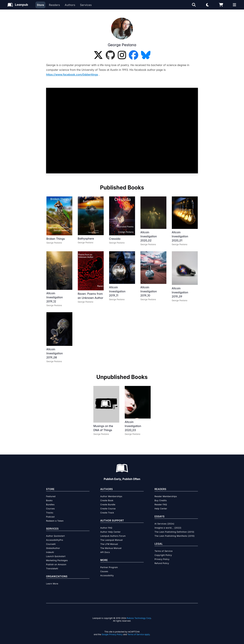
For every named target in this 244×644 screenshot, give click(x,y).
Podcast (50, 517)
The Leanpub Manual (111, 540)
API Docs (105, 552)
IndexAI (50, 552)
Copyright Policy (163, 555)
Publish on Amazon (56, 564)
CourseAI (51, 544)
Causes (104, 571)
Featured (51, 496)
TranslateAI (52, 569)
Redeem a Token (55, 521)
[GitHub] (110, 55)
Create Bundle (108, 505)
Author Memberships (111, 496)
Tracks (50, 513)
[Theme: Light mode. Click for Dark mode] (207, 5)
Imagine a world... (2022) (168, 528)
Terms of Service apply (139, 634)
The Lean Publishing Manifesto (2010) (175, 536)
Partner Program (109, 567)
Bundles (50, 505)
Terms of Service (164, 551)
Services (86, 5)
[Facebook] (134, 55)
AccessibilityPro (55, 540)
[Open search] (194, 5)
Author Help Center (110, 532)
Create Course (108, 509)
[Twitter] (98, 55)
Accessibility (107, 575)
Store (40, 5)
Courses (50, 509)
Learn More (52, 584)
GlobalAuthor (53, 548)
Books (49, 500)
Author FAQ (106, 528)
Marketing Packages (57, 560)
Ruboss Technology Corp (139, 618)
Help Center (161, 509)
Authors (70, 5)
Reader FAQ (161, 505)
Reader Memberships (166, 496)
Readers (54, 5)
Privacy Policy (162, 559)
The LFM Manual (109, 544)
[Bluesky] (146, 55)
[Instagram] (122, 55)
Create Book (107, 500)
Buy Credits (161, 500)
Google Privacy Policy (112, 634)
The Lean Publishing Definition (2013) (174, 532)
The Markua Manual (111, 548)
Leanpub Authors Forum (113, 536)
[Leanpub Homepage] (18, 5)
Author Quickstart (55, 536)
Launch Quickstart (56, 556)
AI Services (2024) (164, 524)
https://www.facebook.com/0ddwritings (72, 75)
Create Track (107, 513)
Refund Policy (162, 563)
